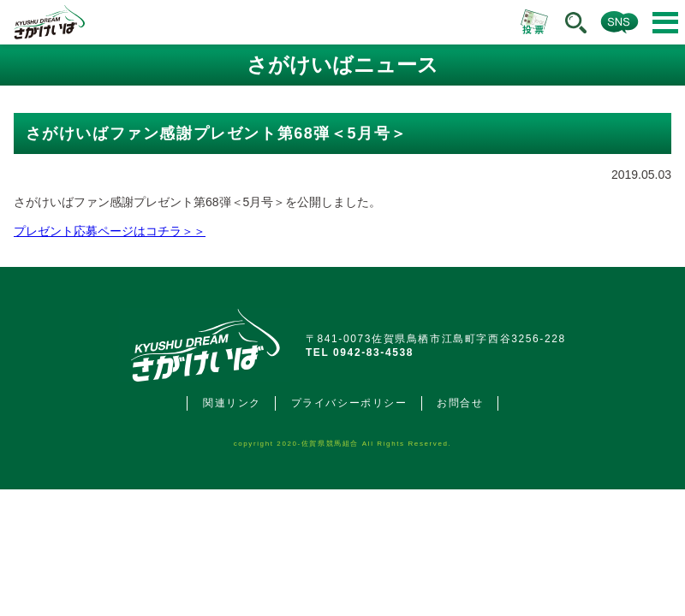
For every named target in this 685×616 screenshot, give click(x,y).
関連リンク (232, 403)
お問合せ (460, 403)
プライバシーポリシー (349, 403)
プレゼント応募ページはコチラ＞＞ (110, 231)
